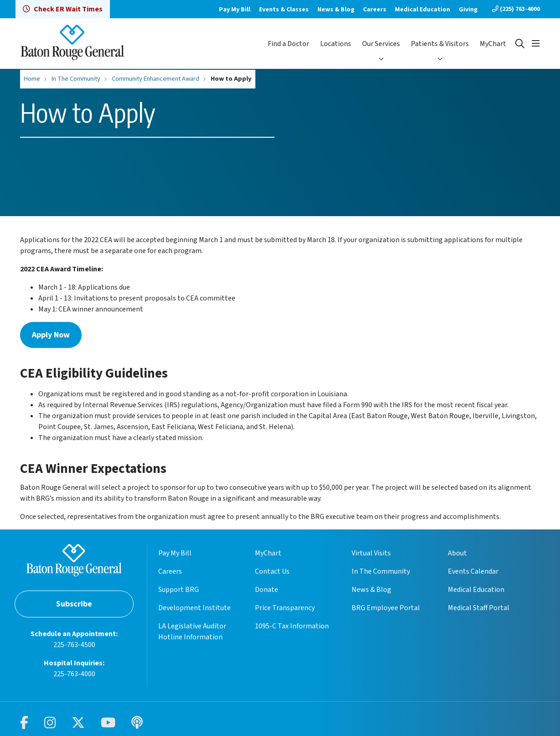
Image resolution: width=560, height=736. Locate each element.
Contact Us (272, 571)
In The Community (381, 571)
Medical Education (423, 10)
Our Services (381, 44)
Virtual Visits (371, 553)
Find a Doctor (288, 44)
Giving (468, 10)
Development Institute (194, 608)
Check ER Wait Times (63, 9)
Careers (375, 10)
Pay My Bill (235, 10)
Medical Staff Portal (479, 608)
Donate (267, 590)
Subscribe (74, 604)
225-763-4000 (74, 674)
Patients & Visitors (440, 44)
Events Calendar (473, 571)
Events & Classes (284, 10)
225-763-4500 (74, 645)
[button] (536, 44)
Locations (336, 44)
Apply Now (51, 335)
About (457, 553)
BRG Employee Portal (386, 608)
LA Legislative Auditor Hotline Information (192, 632)
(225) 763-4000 (516, 9)
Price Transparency (285, 608)
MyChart (493, 44)
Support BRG (179, 590)
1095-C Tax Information (292, 626)
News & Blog (336, 10)
